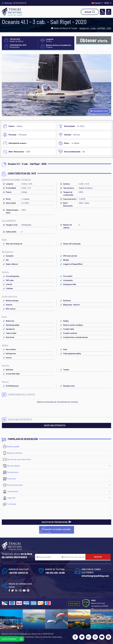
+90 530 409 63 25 (20, 3)
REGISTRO (98, 557)
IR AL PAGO (74, 603)
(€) (108, 3)
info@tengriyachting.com (95, 576)
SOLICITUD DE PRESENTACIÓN (57, 522)
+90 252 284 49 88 (55, 573)
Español (97, 3)
